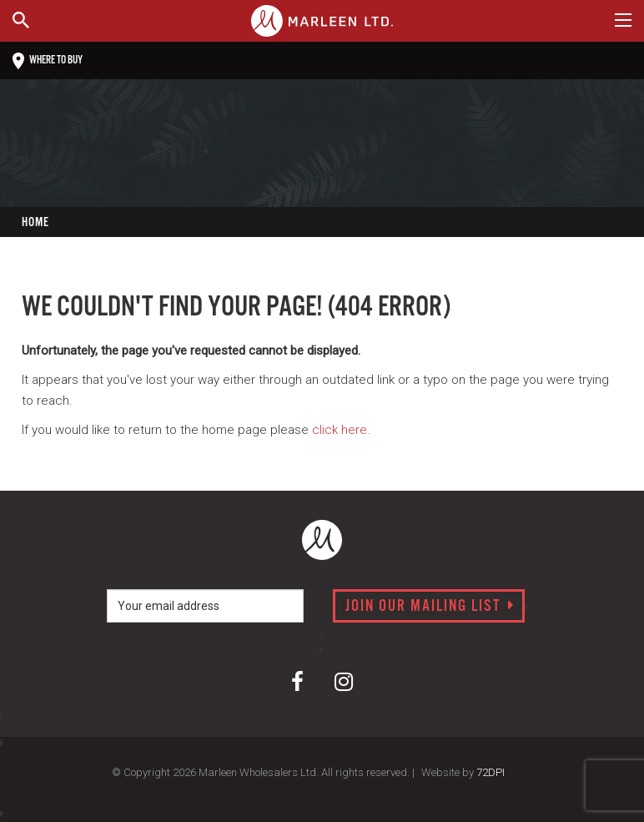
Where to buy (48, 61)
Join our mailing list (430, 607)
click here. (341, 430)
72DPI (491, 772)
